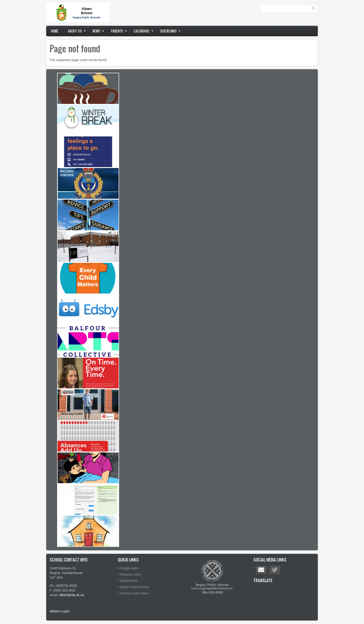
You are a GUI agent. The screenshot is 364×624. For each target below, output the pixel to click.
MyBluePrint (129, 581)
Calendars (142, 31)
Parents (117, 31)
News (96, 31)
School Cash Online (134, 593)
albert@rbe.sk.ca (71, 595)
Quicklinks (168, 31)
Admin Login (60, 611)
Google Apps (129, 568)
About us (75, 31)
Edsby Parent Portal (135, 587)
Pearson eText (130, 574)
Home (55, 31)
